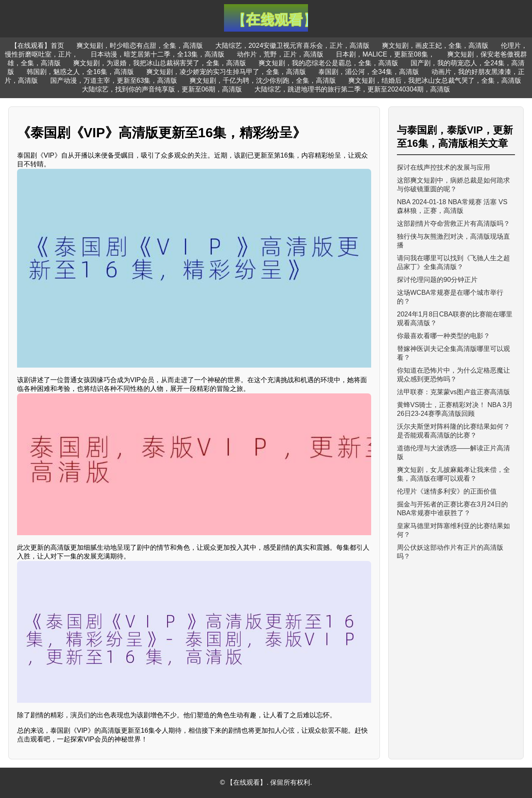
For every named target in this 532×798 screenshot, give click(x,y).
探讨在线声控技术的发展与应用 (443, 167)
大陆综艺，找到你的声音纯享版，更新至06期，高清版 (162, 89)
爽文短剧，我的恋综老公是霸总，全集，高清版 (328, 63)
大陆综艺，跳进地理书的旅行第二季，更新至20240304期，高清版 (352, 89)
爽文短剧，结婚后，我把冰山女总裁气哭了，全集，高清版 (435, 80)
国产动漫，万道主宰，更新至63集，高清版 (114, 80)
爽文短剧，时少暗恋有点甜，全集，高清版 (140, 46)
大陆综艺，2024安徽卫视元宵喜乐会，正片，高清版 (293, 46)
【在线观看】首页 (37, 46)
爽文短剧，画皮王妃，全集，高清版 (435, 46)
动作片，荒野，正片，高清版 (280, 54)
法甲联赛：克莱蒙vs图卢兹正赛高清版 (453, 392)
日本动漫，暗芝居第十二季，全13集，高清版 (158, 54)
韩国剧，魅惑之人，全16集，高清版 (80, 72)
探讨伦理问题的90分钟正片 (437, 280)
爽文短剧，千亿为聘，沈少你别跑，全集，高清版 (263, 80)
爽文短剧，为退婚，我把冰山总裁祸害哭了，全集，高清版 (160, 63)
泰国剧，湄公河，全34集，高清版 (369, 72)
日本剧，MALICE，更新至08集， (385, 54)
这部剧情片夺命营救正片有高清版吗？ (453, 224)
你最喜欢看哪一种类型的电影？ (443, 336)
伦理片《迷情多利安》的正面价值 (447, 491)
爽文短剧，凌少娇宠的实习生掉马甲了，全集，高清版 (226, 72)
